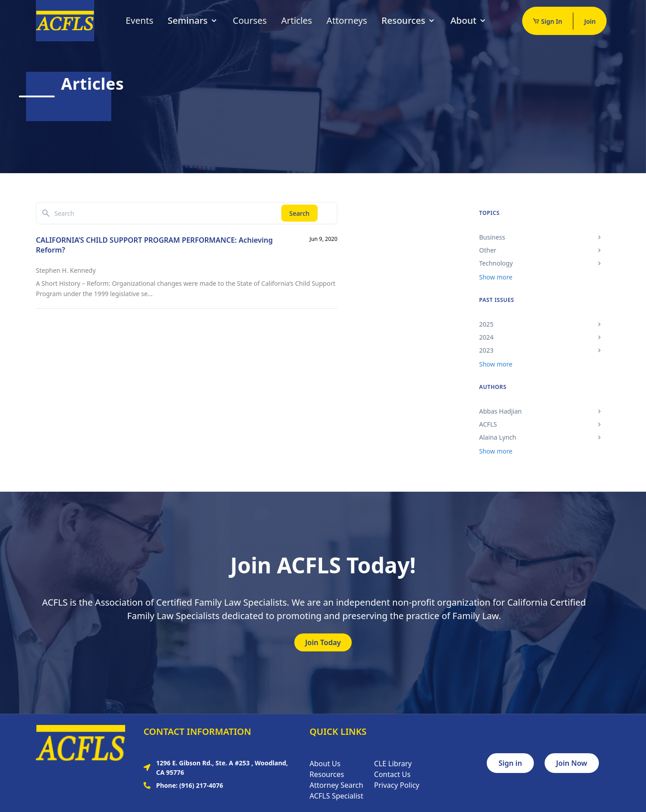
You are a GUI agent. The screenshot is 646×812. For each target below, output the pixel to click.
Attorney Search (336, 785)
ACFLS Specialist (336, 796)
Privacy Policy (397, 785)
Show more (496, 277)
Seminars (193, 20)
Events (140, 20)
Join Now (572, 763)
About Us (325, 764)
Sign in (510, 763)
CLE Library (393, 764)
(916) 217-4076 (201, 785)
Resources (409, 20)
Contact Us (392, 774)
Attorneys (347, 20)
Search (299, 213)
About (469, 20)
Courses (250, 20)
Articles (297, 20)
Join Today (323, 642)
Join (590, 21)
